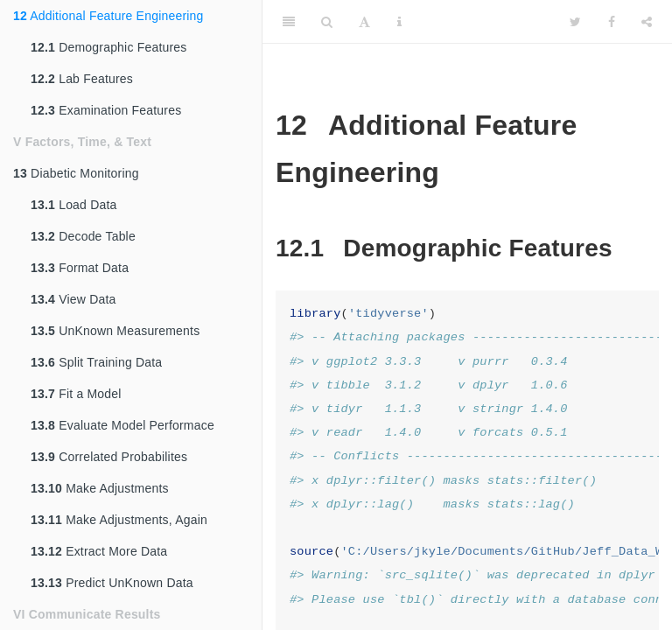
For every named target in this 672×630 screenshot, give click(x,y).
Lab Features (82, 79)
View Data (73, 299)
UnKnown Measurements (115, 331)
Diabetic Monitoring (76, 173)
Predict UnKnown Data (112, 583)
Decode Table (83, 236)
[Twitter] (575, 22)
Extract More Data (99, 551)
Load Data (74, 205)
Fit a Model (76, 394)
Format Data (80, 268)
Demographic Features (109, 47)
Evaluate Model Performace (122, 425)
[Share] (647, 22)
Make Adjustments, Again (119, 520)
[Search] (327, 22)
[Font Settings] (364, 22)
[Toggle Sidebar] (289, 22)
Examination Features (106, 110)
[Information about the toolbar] (399, 22)
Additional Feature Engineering (108, 16)
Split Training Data (96, 362)
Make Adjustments (100, 488)
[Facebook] (612, 22)
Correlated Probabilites (109, 457)
